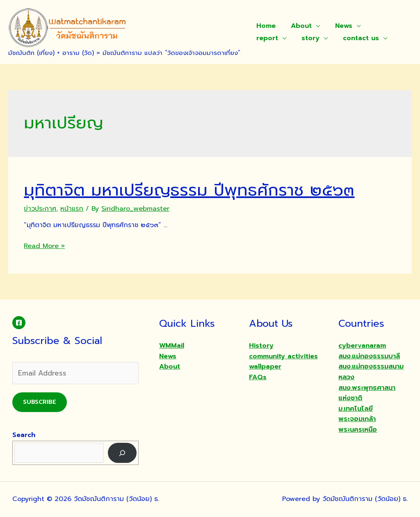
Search (24, 435)
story (264, 38)
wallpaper (265, 367)
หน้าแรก (72, 209)
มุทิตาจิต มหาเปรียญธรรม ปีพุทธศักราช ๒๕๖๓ (189, 190)
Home (265, 26)
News (338, 26)
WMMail (172, 346)
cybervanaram (362, 346)
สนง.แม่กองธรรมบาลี (369, 356)
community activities (283, 356)
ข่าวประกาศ (40, 209)
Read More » (44, 246)
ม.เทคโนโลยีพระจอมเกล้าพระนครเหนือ (358, 419)
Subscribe (40, 402)
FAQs (258, 377)
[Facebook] (19, 323)
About (298, 26)
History (261, 346)
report (379, 26)
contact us (313, 38)
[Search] (122, 453)
